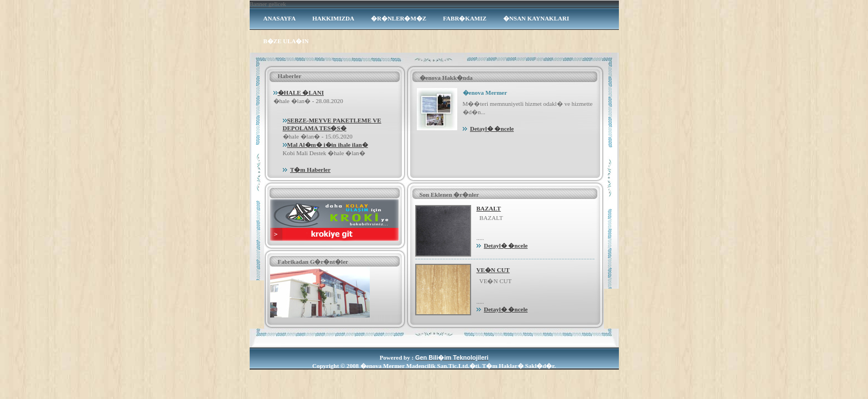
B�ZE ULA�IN (286, 41)
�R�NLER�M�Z (399, 18)
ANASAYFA (280, 18)
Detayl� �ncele (492, 129)
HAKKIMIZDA (333, 18)
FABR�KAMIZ (465, 18)
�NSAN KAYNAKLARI (536, 18)
